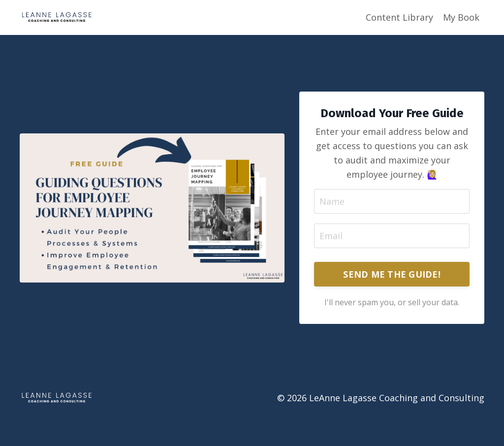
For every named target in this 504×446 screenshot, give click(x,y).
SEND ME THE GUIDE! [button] (392, 274)
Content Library (399, 17)
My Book (461, 17)
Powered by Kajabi (455, 421)
